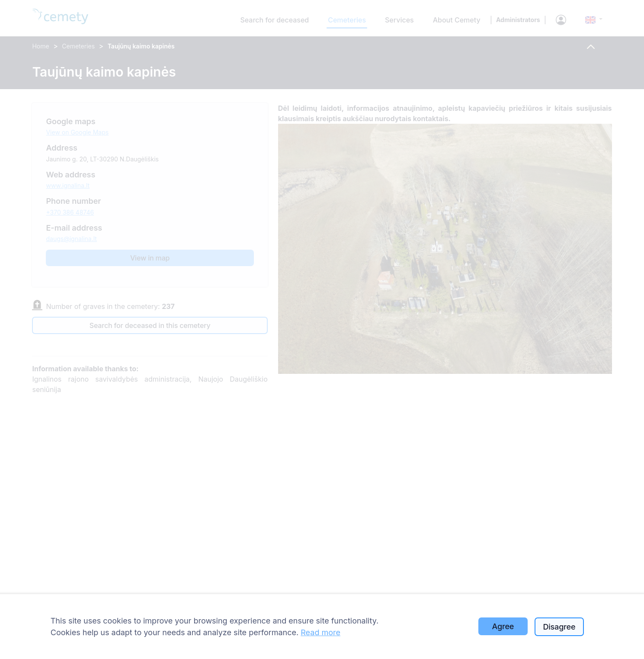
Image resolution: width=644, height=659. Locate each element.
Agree (503, 626)
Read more (320, 632)
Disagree (559, 627)
